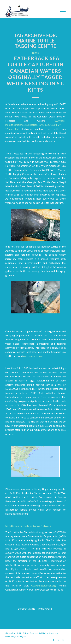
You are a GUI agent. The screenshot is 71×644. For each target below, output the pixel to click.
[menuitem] (61, 11)
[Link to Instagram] (63, 640)
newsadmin (47, 609)
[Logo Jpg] (30, 11)
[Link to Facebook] (53, 640)
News (35, 53)
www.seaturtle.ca (32, 356)
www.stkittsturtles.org (44, 586)
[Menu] (61, 11)
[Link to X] (58, 640)
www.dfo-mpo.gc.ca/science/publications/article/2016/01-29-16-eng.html (35, 125)
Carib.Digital (21, 636)
